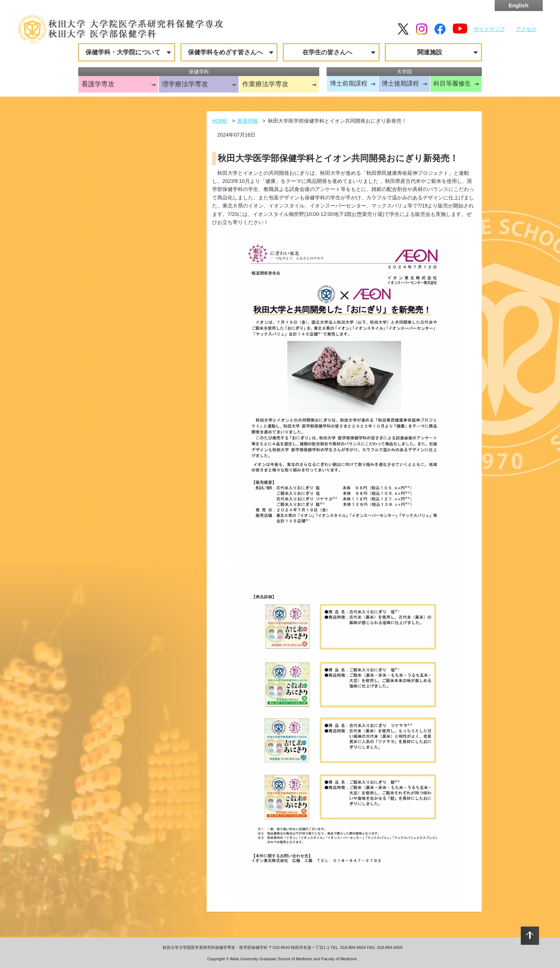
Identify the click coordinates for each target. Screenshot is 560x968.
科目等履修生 (452, 84)
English (519, 5)
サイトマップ (489, 29)
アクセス (526, 29)
